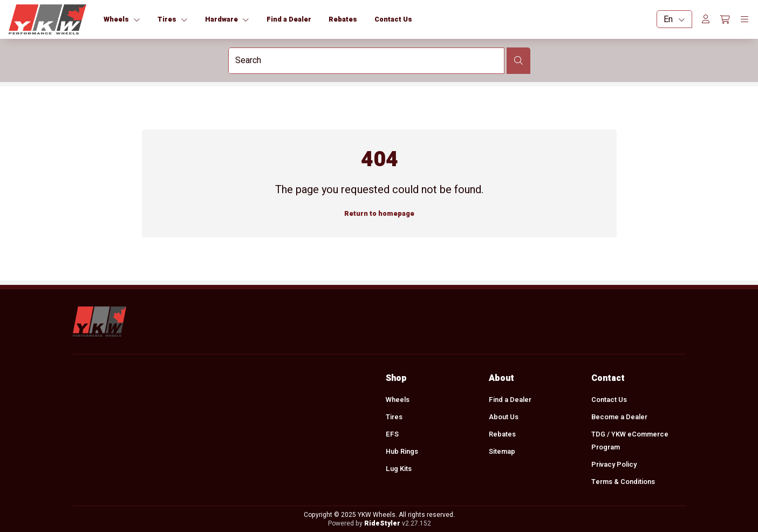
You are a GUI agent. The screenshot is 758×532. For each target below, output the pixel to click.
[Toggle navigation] (745, 19)
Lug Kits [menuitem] (399, 469)
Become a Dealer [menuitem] (619, 417)
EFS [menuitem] (392, 434)
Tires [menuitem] (394, 417)
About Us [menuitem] (503, 417)
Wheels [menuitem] (398, 400)
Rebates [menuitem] (502, 434)
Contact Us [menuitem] (609, 400)
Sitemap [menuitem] (501, 452)
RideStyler (382, 523)
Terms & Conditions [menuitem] (623, 482)
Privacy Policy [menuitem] (614, 465)
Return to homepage (379, 214)
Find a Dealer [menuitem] (510, 400)
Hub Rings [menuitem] (402, 452)
